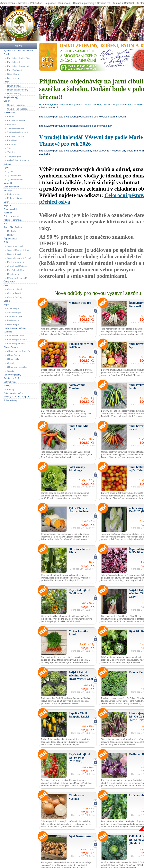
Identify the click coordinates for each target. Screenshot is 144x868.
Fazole (7, 54)
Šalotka (11, 371)
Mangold (8, 183)
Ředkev (11, 235)
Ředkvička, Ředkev (13, 227)
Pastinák (8, 213)
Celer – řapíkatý (15, 297)
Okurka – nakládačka (17, 109)
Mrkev (6, 202)
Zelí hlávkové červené (18, 132)
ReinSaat (129, 3)
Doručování (65, 3)
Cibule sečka (13, 359)
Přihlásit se (36, 3)
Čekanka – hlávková (17, 266)
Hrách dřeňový (14, 86)
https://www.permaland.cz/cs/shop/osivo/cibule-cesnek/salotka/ (75, 126)
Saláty (7, 242)
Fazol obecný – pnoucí (18, 66)
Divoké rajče (13, 324)
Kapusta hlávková (16, 136)
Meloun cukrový (15, 198)
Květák (11, 116)
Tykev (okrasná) (15, 179)
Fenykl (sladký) (11, 97)
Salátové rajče (14, 312)
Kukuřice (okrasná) (16, 344)
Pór (5, 223)
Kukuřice (8, 331)
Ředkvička (12, 231)
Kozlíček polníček (16, 270)
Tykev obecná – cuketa (15, 328)
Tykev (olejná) (14, 176)
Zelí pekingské (14, 156)
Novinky (23, 3)
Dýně (6, 168)
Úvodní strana (7, 3)
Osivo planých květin (13, 393)
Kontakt (117, 3)
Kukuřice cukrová (15, 336)
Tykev (10, 171)
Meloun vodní (14, 194)
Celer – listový (14, 293)
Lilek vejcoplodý (11, 187)
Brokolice (12, 124)
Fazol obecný (14, 62)
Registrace (50, 3)
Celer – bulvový (15, 289)
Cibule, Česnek (11, 347)
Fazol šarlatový (14, 70)
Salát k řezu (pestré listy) (19, 258)
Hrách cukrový (14, 94)
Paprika (7, 205)
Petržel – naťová (11, 216)
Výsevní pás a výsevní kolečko (18, 51)
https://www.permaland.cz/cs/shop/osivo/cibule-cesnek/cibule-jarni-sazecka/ (83, 117)
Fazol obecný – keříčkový (19, 58)
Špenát (7, 301)
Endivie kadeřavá (15, 262)
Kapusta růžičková (16, 120)
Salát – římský (14, 254)
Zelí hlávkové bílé (16, 128)
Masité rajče (13, 320)
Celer (6, 285)
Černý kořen (9, 282)
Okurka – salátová (16, 105)
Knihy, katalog (10, 400)
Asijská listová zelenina (18, 160)
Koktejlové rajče (15, 316)
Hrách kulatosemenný (18, 90)
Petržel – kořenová (13, 220)
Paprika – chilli (10, 209)
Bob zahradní (14, 78)
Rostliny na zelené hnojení (16, 397)
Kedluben (12, 144)
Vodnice (11, 152)
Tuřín (10, 148)
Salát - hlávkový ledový (18, 250)
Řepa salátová (10, 239)
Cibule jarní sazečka (17, 367)
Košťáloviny (9, 112)
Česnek (11, 363)
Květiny (7, 385)
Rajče (6, 304)
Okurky (7, 101)
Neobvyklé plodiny (12, 375)
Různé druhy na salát (17, 278)
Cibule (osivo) (14, 355)
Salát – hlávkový (15, 246)
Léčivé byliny (10, 382)
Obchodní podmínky (84, 3)
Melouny (8, 190)
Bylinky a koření (11, 378)
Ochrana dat (103, 3)
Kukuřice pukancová (17, 339)
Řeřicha (7, 164)
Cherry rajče (13, 308)
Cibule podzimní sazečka (19, 351)
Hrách (6, 82)
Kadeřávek (12, 140)
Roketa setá (13, 274)
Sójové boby (13, 74)
